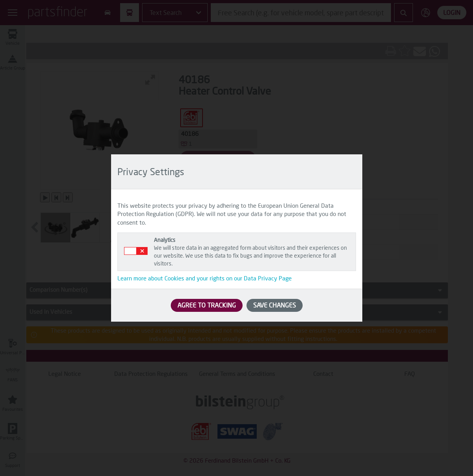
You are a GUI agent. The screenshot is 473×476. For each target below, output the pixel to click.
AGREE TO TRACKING (207, 305)
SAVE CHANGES (275, 305)
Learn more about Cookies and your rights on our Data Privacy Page (205, 278)
